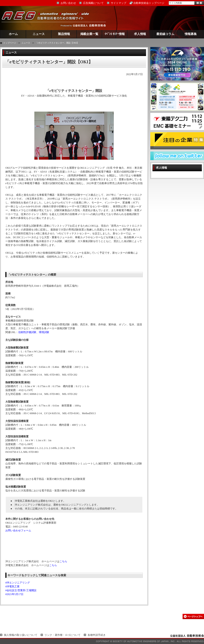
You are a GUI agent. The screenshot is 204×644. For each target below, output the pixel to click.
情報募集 (191, 34)
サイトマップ (119, 3)
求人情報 (140, 34)
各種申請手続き (97, 635)
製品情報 (64, 34)
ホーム (13, 34)
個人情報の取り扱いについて (21, 635)
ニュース (39, 34)
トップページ (10, 43)
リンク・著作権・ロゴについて (62, 635)
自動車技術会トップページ (149, 3)
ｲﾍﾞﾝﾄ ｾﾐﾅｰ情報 (115, 34)
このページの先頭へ (193, 616)
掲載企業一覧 (89, 34)
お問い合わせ (68, 3)
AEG (48, 18)
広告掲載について (93, 3)
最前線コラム (165, 34)
